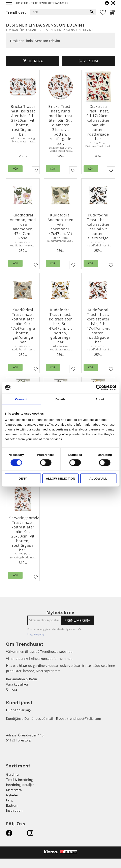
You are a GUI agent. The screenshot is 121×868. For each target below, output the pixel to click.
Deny (23, 478)
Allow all (98, 478)
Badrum (12, 805)
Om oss (12, 689)
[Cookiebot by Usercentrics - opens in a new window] (99, 387)
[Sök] (92, 12)
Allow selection (60, 478)
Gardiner (13, 774)
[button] (10, 5)
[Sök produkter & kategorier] (59, 12)
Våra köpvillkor (17, 684)
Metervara (14, 790)
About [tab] (100, 399)
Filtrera (35, 61)
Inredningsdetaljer (20, 785)
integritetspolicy (36, 634)
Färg (9, 800)
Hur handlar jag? (19, 710)
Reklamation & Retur (22, 679)
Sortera (90, 61)
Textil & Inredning (19, 780)
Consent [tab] (21, 399)
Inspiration (14, 810)
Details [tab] (61, 399)
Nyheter (12, 795)
